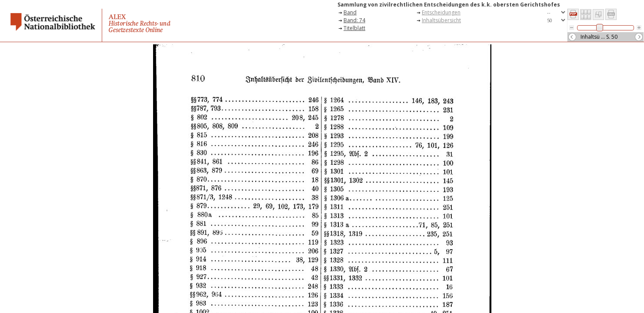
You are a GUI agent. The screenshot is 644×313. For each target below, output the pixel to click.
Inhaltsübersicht (441, 20)
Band (350, 12)
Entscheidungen (441, 12)
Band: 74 (354, 20)
